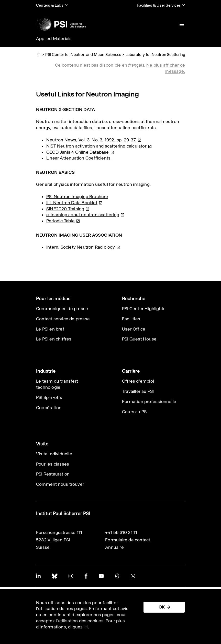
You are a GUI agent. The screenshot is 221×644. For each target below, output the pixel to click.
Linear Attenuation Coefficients (78, 158)
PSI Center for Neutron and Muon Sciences (83, 54)
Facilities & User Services (159, 5)
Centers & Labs (50, 5)
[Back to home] (61, 24)
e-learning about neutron (85, 215)
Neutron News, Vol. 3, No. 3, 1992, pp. (94, 140)
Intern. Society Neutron (83, 247)
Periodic (63, 221)
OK (162, 607)
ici (86, 627)
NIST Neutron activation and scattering (99, 146)
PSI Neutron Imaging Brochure (77, 197)
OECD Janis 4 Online (80, 152)
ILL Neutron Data (75, 203)
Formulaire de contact (128, 540)
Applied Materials (54, 39)
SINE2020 (68, 209)
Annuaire (114, 547)
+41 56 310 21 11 (121, 532)
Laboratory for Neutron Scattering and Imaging (167, 54)
